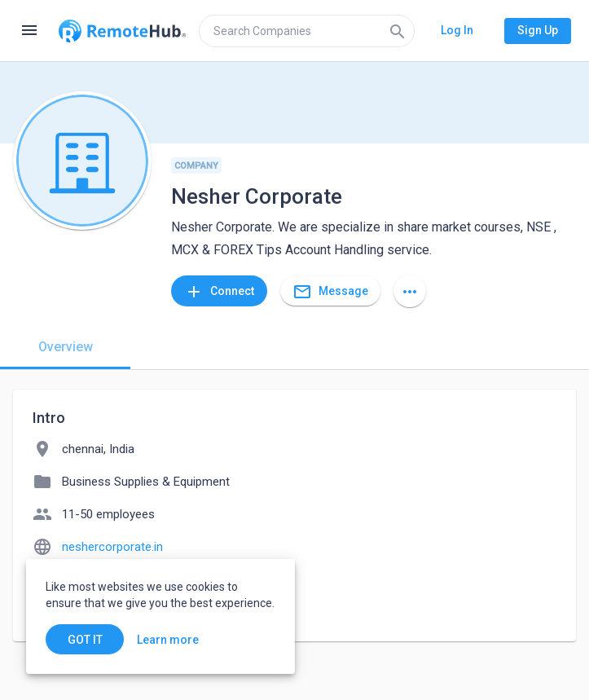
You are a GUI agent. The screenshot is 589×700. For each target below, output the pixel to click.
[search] (307, 31)
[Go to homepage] (122, 31)
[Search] (398, 31)
